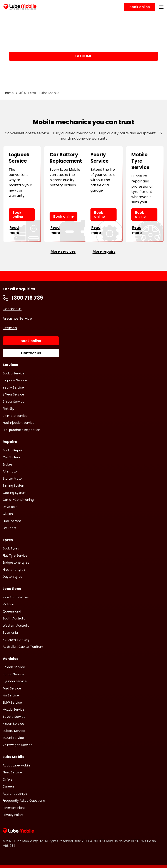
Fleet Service (12, 772)
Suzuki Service (13, 738)
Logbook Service (15, 380)
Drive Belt (10, 507)
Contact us (12, 309)
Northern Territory (16, 640)
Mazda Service (14, 709)
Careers (9, 786)
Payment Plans (14, 808)
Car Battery (11, 457)
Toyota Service (14, 717)
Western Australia (16, 626)
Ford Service (12, 688)
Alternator (10, 471)
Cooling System (15, 493)
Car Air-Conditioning (18, 500)
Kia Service (11, 695)
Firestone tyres (14, 570)
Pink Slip (8, 409)
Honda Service (13, 674)
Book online (18, 215)
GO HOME (83, 56)
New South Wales (16, 597)
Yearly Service (13, 387)
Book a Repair (13, 450)
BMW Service (12, 703)
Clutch (8, 514)
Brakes (8, 464)
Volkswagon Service (18, 745)
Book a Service (14, 373)
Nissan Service (13, 724)
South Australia (14, 618)
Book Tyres (11, 548)
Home (9, 93)
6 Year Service (13, 402)
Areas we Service (17, 318)
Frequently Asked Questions (24, 801)
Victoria (8, 604)
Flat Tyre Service (15, 556)
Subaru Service (14, 731)
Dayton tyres (12, 577)
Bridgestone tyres (16, 563)
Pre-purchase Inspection (21, 430)
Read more (14, 230)
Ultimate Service (15, 416)
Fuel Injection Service (19, 423)
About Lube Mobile (17, 765)
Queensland (12, 611)
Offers (8, 780)
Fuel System (12, 521)
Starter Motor (13, 479)
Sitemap (10, 328)
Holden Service (14, 667)
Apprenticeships (15, 794)
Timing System (14, 486)
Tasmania (10, 633)
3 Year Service (13, 394)
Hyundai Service (15, 681)
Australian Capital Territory (23, 647)
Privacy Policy (13, 815)
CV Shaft (9, 528)
